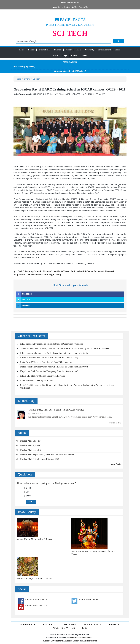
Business (58, 50)
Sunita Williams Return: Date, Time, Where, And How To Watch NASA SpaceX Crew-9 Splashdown (65, 348)
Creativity (89, 50)
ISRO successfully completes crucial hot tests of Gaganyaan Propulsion (52, 344)
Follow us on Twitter (88, 599)
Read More (115, 423)
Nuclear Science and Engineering (44, 275)
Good (28, 488)
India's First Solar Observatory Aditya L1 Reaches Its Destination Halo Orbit (54, 367)
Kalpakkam (19, 275)
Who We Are (28, 625)
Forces (56, 55)
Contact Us (83, 7)
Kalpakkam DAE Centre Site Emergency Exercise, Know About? (49, 371)
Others (84, 55)
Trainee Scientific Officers (56, 271)
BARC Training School (29, 271)
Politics (31, 50)
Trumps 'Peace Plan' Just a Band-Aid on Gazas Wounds (56, 410)
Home (22, 50)
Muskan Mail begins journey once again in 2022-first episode (47, 455)
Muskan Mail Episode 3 (31, 445)
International (44, 50)
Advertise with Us (69, 7)
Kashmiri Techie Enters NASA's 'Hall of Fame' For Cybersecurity (49, 358)
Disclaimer (69, 625)
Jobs (85, 628)
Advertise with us (64, 628)
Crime (74, 55)
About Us (56, 7)
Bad (28, 492)
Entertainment (104, 50)
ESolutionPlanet (90, 641)
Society (69, 50)
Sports (118, 50)
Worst (29, 496)
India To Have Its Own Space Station (37, 380)
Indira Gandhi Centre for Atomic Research (93, 271)
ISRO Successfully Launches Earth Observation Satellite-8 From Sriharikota (54, 353)
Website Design (72, 641)
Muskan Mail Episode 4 (31, 441)
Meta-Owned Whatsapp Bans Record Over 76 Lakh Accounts (47, 362)
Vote (31, 502)
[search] (63, 41)
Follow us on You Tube (36, 606)
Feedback (114, 625)
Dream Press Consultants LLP (82, 638)
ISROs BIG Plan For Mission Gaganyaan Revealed (43, 376)
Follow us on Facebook (36, 599)
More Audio (116, 464)
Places (78, 50)
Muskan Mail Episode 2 (31, 450)
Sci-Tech (36, 79)
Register (82, 71)
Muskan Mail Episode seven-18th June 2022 (40, 459)
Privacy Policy (92, 625)
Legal (65, 55)
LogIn (72, 71)
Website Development (53, 641)
